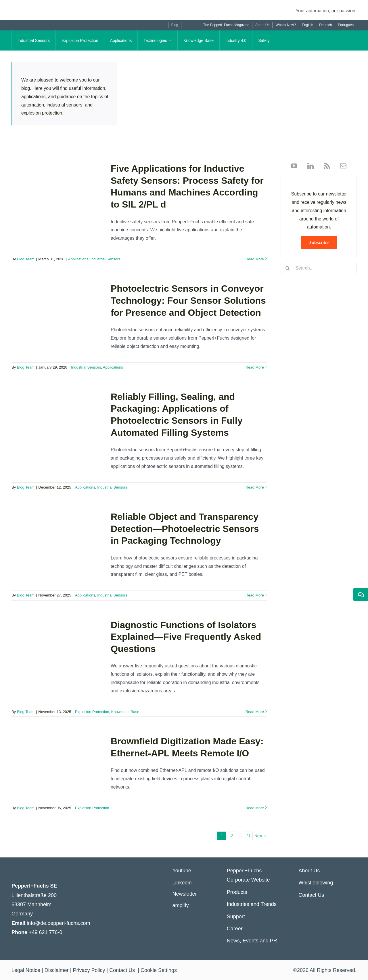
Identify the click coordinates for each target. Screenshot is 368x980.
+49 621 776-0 (46, 932)
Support (236, 917)
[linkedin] (308, 166)
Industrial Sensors (105, 259)
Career (235, 929)
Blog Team (26, 259)
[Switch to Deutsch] (325, 25)
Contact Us (311, 895)
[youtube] (294, 166)
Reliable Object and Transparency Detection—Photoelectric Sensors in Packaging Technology (185, 529)
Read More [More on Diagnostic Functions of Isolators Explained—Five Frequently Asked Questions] (255, 712)
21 (248, 836)
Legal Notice (26, 970)
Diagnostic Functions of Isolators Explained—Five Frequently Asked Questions (186, 637)
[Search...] (319, 268)
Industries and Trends (252, 904)
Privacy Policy (89, 970)
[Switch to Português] (346, 25)
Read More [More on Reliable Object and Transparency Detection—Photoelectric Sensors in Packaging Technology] (255, 595)
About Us (309, 871)
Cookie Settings (159, 970)
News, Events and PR (252, 941)
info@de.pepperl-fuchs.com (58, 923)
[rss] (325, 166)
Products (237, 892)
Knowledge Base (125, 712)
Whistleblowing (316, 883)
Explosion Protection (92, 712)
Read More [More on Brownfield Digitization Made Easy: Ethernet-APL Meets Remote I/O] (255, 808)
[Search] (288, 268)
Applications (78, 259)
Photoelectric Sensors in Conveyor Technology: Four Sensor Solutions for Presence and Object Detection (188, 300)
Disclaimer (57, 970)
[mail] (341, 166)
